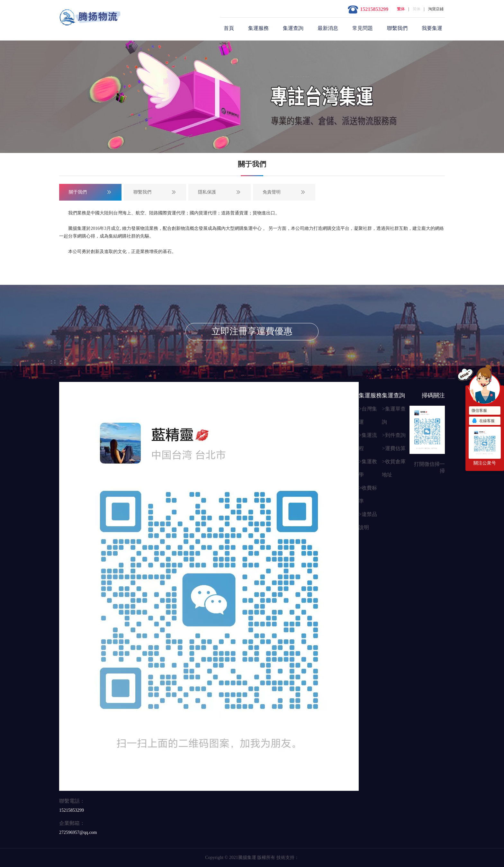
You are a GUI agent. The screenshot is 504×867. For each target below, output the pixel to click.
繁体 (401, 9)
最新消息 (328, 28)
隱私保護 (207, 192)
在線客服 (483, 421)
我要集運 (432, 28)
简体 (417, 9)
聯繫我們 (397, 28)
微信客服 (479, 411)
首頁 (229, 28)
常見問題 (363, 28)
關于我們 (78, 192)
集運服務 (258, 28)
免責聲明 (272, 192)
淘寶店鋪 (436, 9)
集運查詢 (293, 28)
